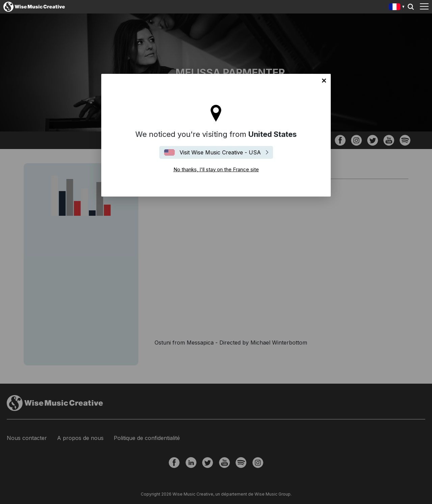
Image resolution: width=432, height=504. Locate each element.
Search (411, 7)
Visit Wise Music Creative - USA (220, 152)
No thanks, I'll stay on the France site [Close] (324, 81)
